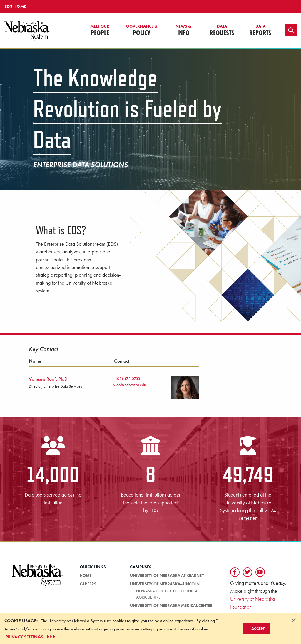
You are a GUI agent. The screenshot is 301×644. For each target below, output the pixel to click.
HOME (86, 575)
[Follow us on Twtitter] (248, 572)
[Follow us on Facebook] (235, 572)
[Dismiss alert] (294, 620)
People (100, 31)
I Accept (257, 628)
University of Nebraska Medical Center (171, 605)
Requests (222, 31)
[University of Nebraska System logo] (38, 578)
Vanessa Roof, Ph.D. (49, 379)
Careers (88, 584)
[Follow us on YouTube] (260, 572)
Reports (260, 31)
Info (183, 31)
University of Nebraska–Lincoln (165, 584)
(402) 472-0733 (127, 379)
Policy (142, 31)
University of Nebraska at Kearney (167, 575)
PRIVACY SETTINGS (31, 637)
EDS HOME (16, 6)
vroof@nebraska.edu (130, 385)
